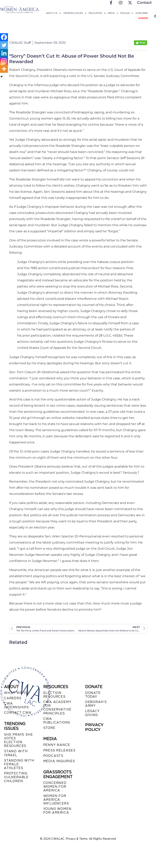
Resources (97, 13)
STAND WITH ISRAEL (16, 753)
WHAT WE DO (17, 693)
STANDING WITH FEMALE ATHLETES (19, 764)
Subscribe (142, 13)
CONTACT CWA (18, 713)
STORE (49, 728)
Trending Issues (75, 13)
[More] (4, 69)
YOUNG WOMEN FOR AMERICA (57, 811)
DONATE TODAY (93, 695)
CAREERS (13, 698)
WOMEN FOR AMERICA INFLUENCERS (56, 800)
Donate (143, 18)
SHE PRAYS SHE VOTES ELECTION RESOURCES (18, 740)
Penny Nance (57, 745)
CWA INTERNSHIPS (16, 705)
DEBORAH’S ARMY (96, 704)
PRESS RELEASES (59, 750)
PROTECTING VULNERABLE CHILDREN (16, 777)
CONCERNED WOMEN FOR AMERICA (55, 787)
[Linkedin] (4, 53)
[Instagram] (4, 61)
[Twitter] (4, 45)
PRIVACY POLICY (94, 727)
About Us (53, 13)
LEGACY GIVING (92, 713)
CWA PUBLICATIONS (57, 721)
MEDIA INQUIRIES (59, 761)
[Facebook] (4, 37)
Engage (127, 13)
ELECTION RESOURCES (54, 695)
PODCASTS (53, 756)
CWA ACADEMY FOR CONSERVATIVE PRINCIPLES (57, 708)
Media (113, 13)
